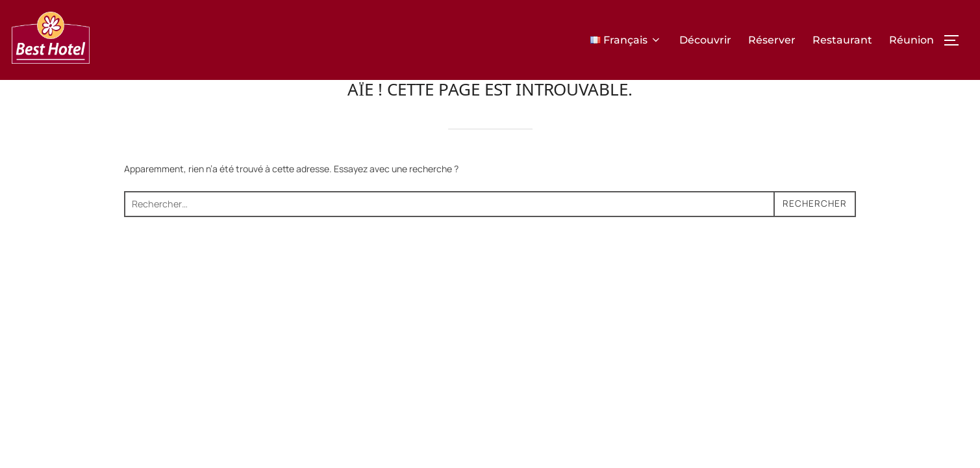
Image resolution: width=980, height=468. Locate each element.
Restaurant (842, 40)
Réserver (772, 40)
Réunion (911, 40)
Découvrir (705, 40)
